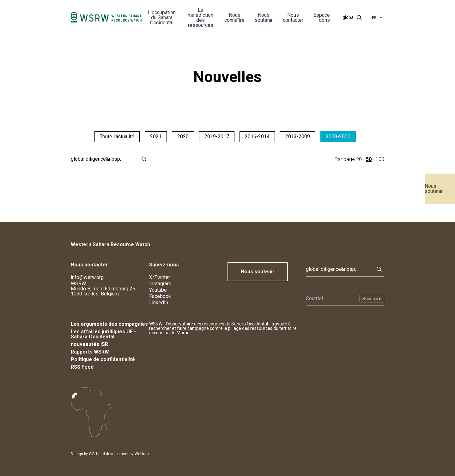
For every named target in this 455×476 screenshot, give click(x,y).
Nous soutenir (434, 189)
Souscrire (372, 299)
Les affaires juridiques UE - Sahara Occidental (103, 334)
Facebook (160, 296)
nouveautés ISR (89, 344)
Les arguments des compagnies (109, 324)
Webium (142, 454)
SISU (93, 454)
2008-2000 (338, 137)
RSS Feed (82, 367)
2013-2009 (298, 137)
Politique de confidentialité (103, 359)
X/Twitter (160, 277)
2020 (183, 137)
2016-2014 (257, 137)
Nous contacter (293, 18)
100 (380, 159)
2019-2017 (217, 137)
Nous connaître (234, 18)
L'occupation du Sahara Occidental (162, 18)
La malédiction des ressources (200, 18)
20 (359, 159)
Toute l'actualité (117, 137)
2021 (156, 137)
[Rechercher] (352, 18)
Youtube (158, 290)
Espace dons (322, 18)
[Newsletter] (331, 299)
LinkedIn (159, 303)
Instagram (160, 284)
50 (369, 159)
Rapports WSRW (90, 352)
